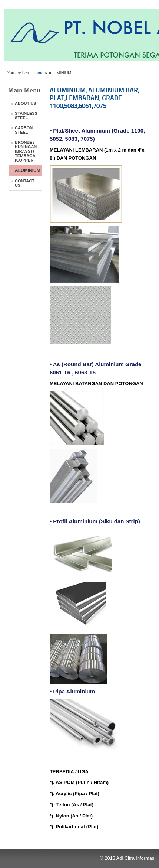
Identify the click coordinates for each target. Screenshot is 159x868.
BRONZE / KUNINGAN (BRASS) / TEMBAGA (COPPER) (26, 151)
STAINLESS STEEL (26, 116)
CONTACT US (25, 183)
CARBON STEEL (24, 130)
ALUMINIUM (28, 170)
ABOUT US (25, 103)
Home (38, 73)
